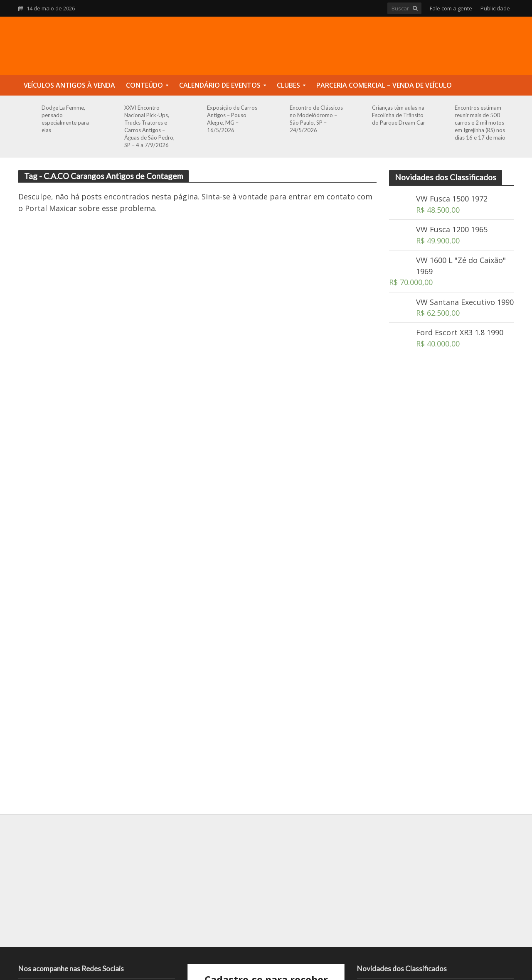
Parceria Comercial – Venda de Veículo (384, 85)
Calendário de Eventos (220, 85)
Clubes (288, 85)
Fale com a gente (451, 8)
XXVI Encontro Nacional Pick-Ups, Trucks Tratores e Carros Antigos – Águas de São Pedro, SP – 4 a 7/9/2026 (149, 126)
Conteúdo (144, 85)
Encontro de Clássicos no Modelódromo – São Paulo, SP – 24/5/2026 (316, 119)
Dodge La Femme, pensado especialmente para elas (65, 119)
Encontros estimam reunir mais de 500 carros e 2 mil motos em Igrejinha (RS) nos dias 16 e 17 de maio (480, 123)
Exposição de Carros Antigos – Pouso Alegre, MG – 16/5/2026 (232, 119)
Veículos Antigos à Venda (69, 85)
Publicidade (495, 8)
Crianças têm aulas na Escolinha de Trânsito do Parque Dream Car (399, 115)
